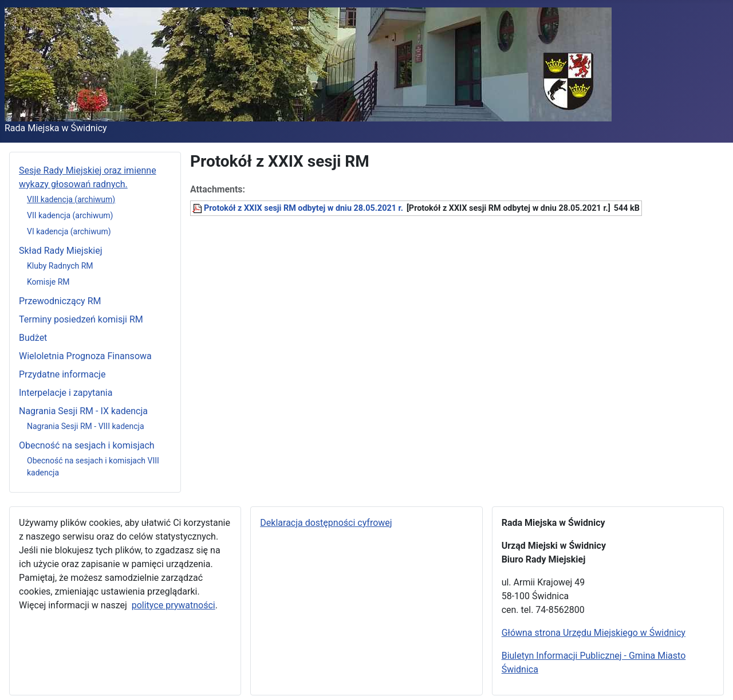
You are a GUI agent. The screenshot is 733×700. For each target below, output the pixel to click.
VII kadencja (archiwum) (70, 215)
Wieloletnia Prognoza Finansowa (85, 356)
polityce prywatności (174, 605)
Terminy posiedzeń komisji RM (81, 319)
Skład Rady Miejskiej (61, 251)
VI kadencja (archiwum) (69, 231)
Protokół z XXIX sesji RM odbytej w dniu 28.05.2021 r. (304, 208)
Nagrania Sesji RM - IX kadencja (83, 411)
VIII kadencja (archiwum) (71, 199)
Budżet (33, 338)
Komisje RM (48, 282)
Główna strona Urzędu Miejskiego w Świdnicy (594, 633)
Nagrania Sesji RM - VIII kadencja (86, 426)
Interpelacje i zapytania (66, 393)
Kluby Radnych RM (60, 266)
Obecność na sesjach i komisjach (87, 445)
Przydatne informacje (62, 374)
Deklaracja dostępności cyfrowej (326, 523)
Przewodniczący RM (60, 301)
